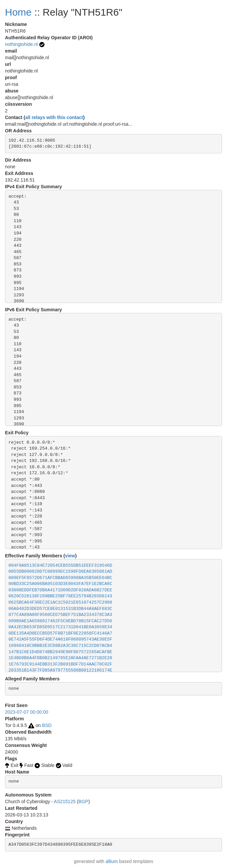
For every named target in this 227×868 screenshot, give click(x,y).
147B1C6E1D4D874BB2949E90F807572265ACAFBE (60, 652)
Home (18, 12)
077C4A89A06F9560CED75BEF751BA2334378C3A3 (60, 615)
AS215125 (65, 801)
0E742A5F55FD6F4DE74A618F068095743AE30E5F (60, 639)
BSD (47, 725)
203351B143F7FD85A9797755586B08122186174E (60, 670)
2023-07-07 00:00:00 (27, 712)
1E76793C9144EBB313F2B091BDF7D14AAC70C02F (60, 664)
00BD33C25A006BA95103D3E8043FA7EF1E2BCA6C (60, 584)
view (70, 556)
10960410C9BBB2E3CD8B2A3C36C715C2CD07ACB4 (60, 646)
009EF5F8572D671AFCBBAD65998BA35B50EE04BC (60, 578)
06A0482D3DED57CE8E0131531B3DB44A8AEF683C (60, 609)
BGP (83, 801)
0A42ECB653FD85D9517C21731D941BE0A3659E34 (60, 627)
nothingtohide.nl (21, 44)
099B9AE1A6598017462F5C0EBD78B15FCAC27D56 (60, 621)
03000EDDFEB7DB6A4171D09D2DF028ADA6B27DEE (60, 590)
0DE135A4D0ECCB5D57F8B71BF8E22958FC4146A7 (60, 633)
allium (112, 861)
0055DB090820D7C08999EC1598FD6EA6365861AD (60, 572)
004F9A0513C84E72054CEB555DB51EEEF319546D (60, 566)
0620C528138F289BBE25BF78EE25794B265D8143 (60, 596)
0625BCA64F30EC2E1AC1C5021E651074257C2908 (60, 602)
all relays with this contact (54, 117)
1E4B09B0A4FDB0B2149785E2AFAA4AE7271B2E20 (60, 658)
